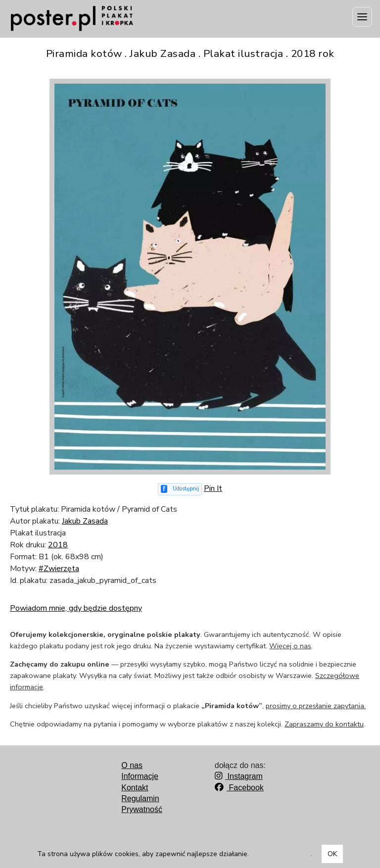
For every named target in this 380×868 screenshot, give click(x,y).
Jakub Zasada (85, 521)
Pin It (213, 488)
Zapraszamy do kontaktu (324, 724)
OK (332, 854)
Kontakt (135, 788)
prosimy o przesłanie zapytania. (316, 706)
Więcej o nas (290, 646)
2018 (58, 545)
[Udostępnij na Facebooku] (180, 489)
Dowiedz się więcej (281, 854)
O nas (132, 765)
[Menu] (362, 17)
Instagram (239, 776)
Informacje (140, 776)
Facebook (239, 788)
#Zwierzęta (59, 569)
